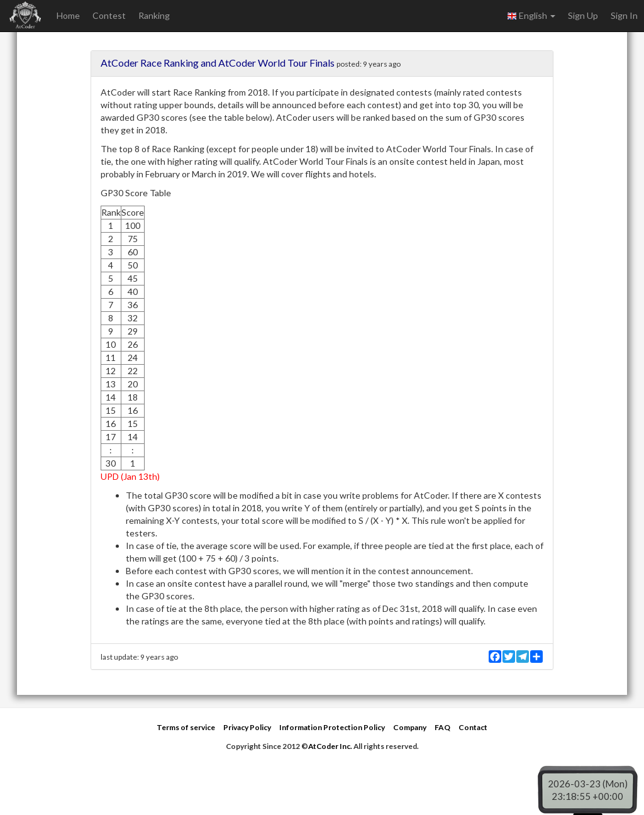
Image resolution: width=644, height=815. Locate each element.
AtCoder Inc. (330, 746)
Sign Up (583, 15)
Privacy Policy (247, 727)
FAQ (442, 727)
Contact (473, 727)
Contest (109, 15)
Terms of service (186, 727)
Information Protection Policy (332, 727)
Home (68, 15)
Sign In (624, 15)
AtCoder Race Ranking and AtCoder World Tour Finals (218, 63)
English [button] (531, 16)
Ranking (154, 15)
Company (410, 727)
